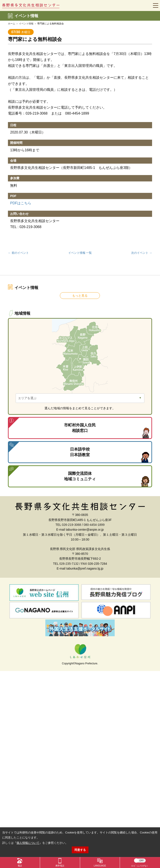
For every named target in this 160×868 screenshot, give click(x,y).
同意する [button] (80, 850)
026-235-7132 (69, 564)
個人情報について (28, 843)
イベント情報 (26, 24)
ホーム (12, 24)
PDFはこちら (21, 203)
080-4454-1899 (94, 525)
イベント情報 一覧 (80, 253)
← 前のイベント (18, 253)
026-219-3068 (71, 525)
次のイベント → (142, 253)
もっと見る (80, 296)
